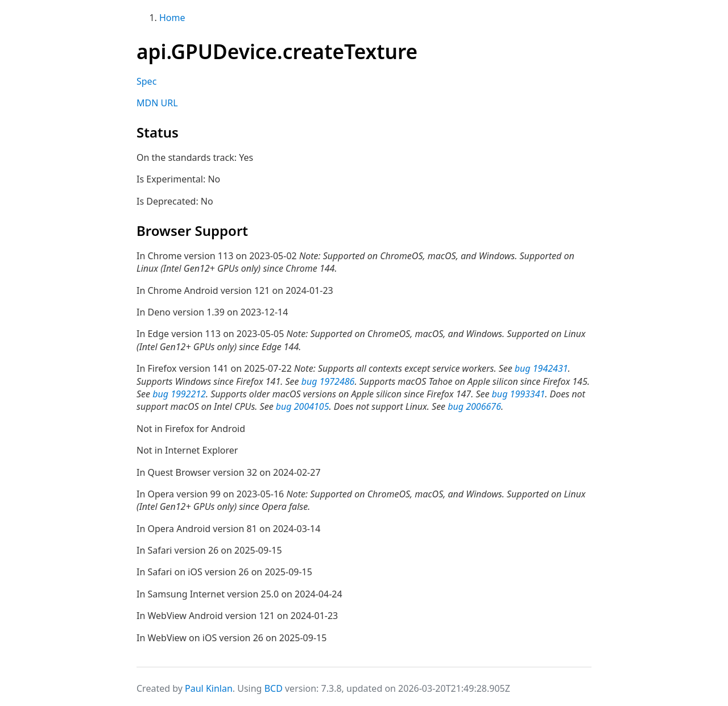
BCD (274, 688)
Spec (146, 81)
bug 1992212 (179, 394)
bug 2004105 (303, 406)
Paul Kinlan (209, 688)
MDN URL (157, 103)
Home (172, 18)
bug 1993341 (519, 394)
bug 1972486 (328, 381)
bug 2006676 (474, 406)
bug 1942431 (541, 368)
